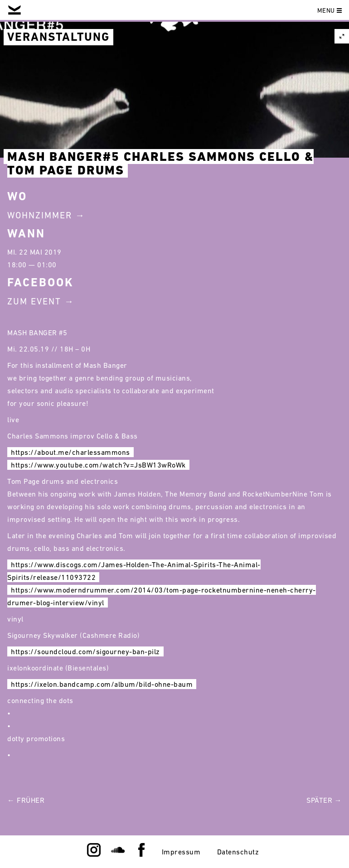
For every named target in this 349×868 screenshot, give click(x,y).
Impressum (181, 852)
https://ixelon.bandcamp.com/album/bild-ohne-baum (102, 684)
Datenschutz (238, 852)
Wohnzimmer (40, 215)
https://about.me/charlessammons (70, 452)
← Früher (26, 800)
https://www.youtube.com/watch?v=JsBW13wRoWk (98, 465)
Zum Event (34, 301)
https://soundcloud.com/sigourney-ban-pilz (85, 651)
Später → (324, 800)
